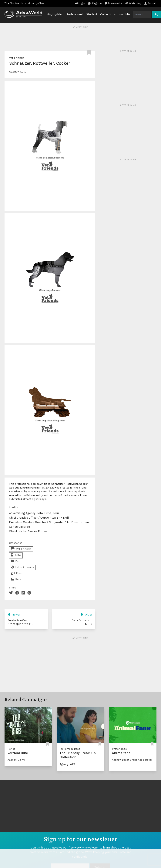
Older (87, 614)
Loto (23, 71)
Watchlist (125, 14)
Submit (150, 3)
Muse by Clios (36, 3)
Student (92, 14)
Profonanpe (119, 749)
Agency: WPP (68, 764)
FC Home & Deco (70, 749)
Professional (75, 14)
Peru (16, 561)
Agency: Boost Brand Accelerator (132, 760)
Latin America (22, 567)
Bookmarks (114, 3)
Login (80, 3)
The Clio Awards (14, 3)
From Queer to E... (20, 624)
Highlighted (55, 14)
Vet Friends (17, 58)
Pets (16, 579)
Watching (133, 3)
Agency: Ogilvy (16, 760)
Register (95, 3)
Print (17, 573)
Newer (14, 614)
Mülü (89, 624)
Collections (108, 14)
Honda (12, 749)
